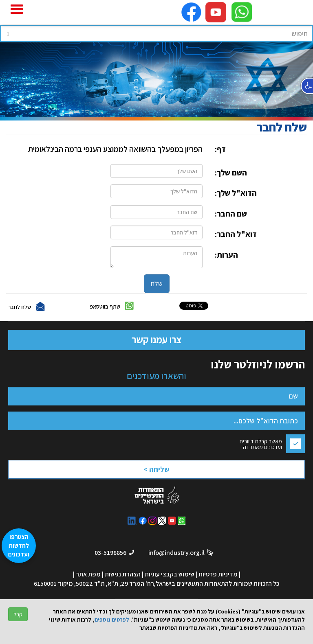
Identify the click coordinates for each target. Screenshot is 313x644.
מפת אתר (88, 574)
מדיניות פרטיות (218, 574)
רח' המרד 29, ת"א (131, 584)
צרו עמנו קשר (156, 340)
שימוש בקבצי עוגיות (170, 574)
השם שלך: (231, 173)
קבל (18, 614)
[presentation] (134, 472)
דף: (220, 149)
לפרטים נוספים (112, 620)
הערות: (226, 255)
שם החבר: (231, 214)
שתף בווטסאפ (105, 306)
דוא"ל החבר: (236, 234)
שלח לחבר (19, 307)
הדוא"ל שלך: (236, 193)
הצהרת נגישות (123, 574)
